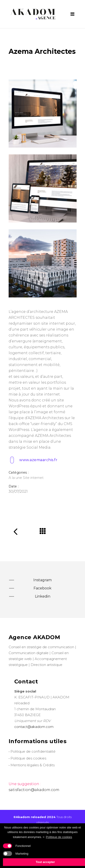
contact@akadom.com (34, 727)
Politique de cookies (59, 837)
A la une (15, 478)
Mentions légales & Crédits (33, 765)
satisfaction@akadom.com (34, 790)
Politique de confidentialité (33, 751)
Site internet (33, 478)
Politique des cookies (28, 758)
